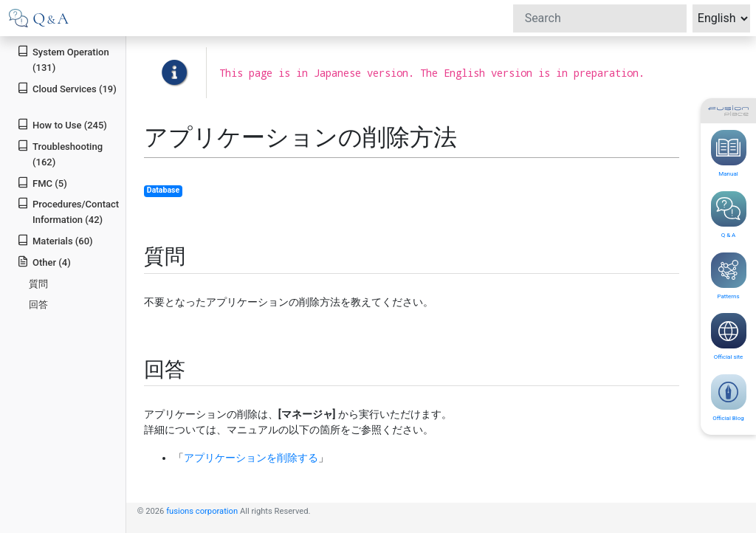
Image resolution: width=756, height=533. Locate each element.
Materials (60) (55, 240)
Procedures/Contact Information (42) (68, 211)
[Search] (600, 18)
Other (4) (44, 262)
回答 (38, 305)
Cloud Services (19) (67, 88)
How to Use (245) (62, 124)
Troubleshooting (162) (60, 154)
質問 (38, 284)
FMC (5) (42, 183)
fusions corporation (202, 511)
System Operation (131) (63, 59)
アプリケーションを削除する (251, 458)
